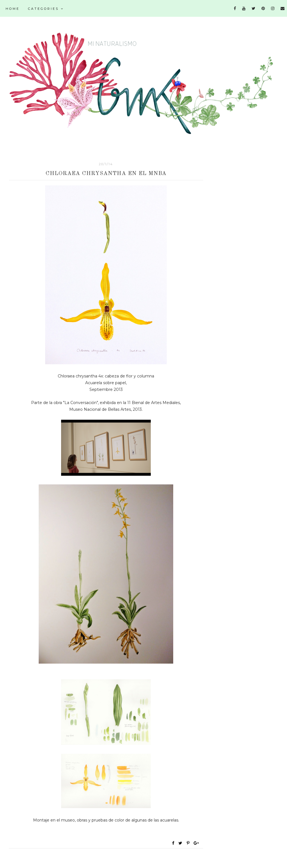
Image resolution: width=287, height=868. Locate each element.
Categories (46, 9)
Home (13, 9)
